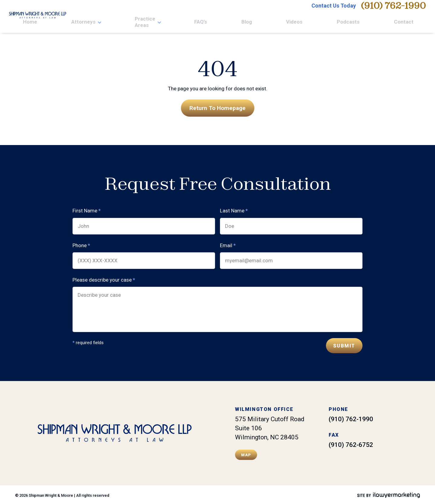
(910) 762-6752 (351, 444)
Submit (344, 345)
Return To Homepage (217, 106)
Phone (81, 244)
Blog (334, 23)
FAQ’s (314, 23)
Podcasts (386, 23)
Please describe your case (104, 279)
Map (246, 453)
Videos (357, 23)
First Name (87, 210)
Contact (416, 23)
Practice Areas (275, 23)
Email (228, 244)
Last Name (234, 210)
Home (203, 23)
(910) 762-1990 (393, 10)
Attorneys (231, 23)
